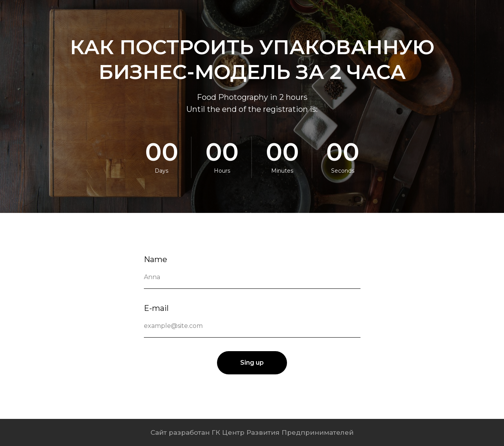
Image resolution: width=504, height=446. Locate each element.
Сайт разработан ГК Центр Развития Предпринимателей (252, 432)
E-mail (156, 308)
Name (155, 259)
